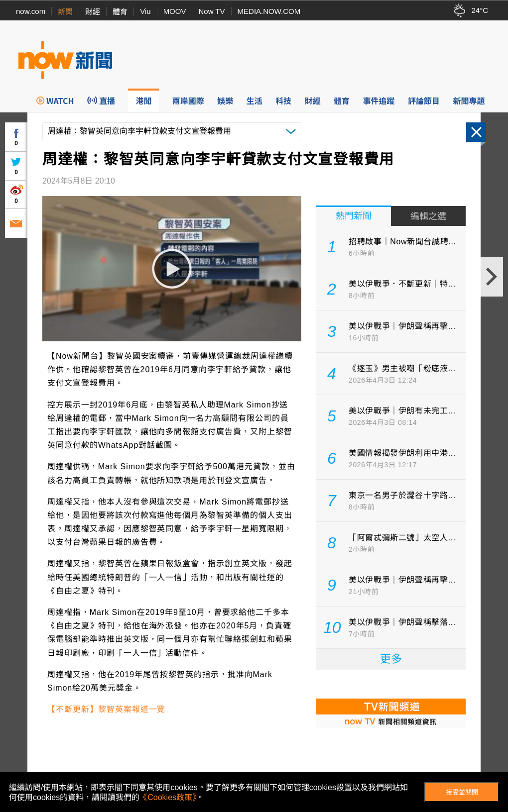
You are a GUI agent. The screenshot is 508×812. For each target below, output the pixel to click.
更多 (391, 659)
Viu (145, 11)
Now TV (211, 11)
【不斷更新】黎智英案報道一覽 (106, 709)
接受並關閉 (462, 792)
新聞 (65, 12)
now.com (31, 11)
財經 (93, 12)
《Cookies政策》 (168, 797)
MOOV (175, 11)
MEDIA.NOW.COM (269, 11)
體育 (120, 12)
